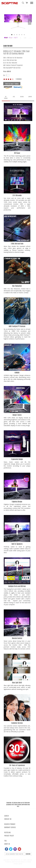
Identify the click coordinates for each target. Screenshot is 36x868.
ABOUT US (7, 844)
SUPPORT (30, 97)
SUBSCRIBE (28, 854)
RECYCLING (7, 832)
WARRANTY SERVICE (10, 827)
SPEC (14, 97)
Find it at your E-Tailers (12, 84)
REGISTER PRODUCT (10, 824)
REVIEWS (22, 97)
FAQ (5, 841)
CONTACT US (8, 819)
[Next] (30, 22)
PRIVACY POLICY (9, 836)
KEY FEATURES (6, 97)
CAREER (7, 816)
